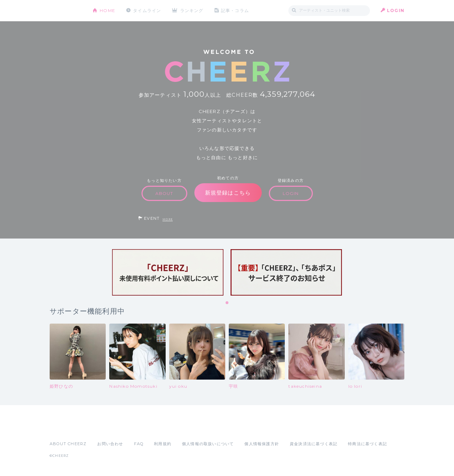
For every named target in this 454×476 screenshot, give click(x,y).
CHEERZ (66, 11)
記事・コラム (235, 10)
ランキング (192, 10)
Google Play (104, 428)
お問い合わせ (110, 444)
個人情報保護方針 (262, 444)
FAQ (139, 444)
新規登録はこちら (228, 193)
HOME (107, 10)
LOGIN (396, 10)
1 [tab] (227, 303)
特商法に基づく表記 (367, 444)
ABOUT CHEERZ (68, 444)
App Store (66, 428)
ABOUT (164, 193)
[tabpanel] (168, 272)
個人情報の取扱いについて (208, 444)
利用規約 (163, 444)
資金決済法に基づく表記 (314, 444)
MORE (168, 219)
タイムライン (147, 10)
